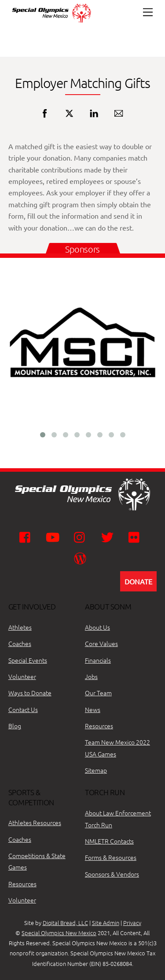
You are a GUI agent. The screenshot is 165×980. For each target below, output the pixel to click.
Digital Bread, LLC (65, 923)
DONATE (138, 581)
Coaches (20, 643)
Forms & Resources (111, 857)
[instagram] (82, 536)
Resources (99, 726)
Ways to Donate (30, 693)
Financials (98, 660)
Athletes (20, 627)
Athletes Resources (35, 822)
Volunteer (22, 676)
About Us (97, 627)
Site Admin (106, 923)
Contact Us (23, 709)
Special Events (28, 660)
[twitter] (109, 536)
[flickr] (136, 536)
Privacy (132, 923)
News (93, 709)
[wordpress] (82, 558)
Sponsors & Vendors (112, 874)
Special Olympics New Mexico (59, 933)
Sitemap (96, 770)
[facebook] (27, 536)
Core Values (101, 643)
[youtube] (54, 536)
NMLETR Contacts (109, 841)
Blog (15, 726)
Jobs (91, 676)
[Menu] (148, 12)
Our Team (98, 693)
